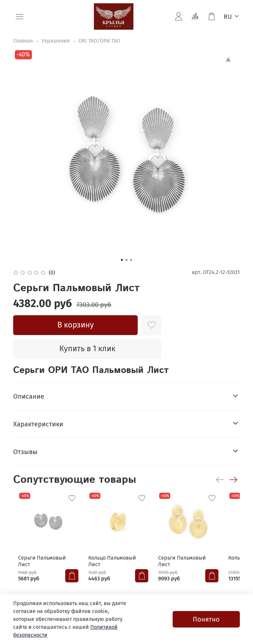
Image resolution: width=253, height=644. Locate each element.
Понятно (206, 619)
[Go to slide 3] (131, 260)
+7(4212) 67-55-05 (56, 593)
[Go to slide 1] (122, 260)
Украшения (56, 41)
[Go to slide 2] (126, 260)
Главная (23, 41)
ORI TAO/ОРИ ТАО (99, 41)
